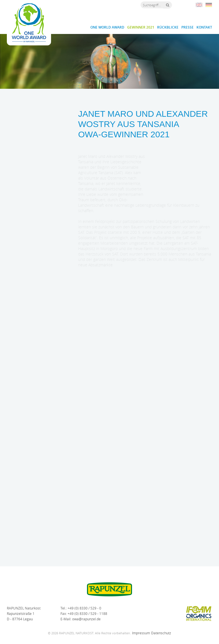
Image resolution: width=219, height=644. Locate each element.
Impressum (141, 633)
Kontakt (204, 27)
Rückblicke (168, 27)
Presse (187, 27)
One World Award (107, 27)
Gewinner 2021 (141, 27)
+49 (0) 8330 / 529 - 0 (84, 608)
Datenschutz (161, 633)
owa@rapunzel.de (86, 619)
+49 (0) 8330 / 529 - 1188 (87, 613)
